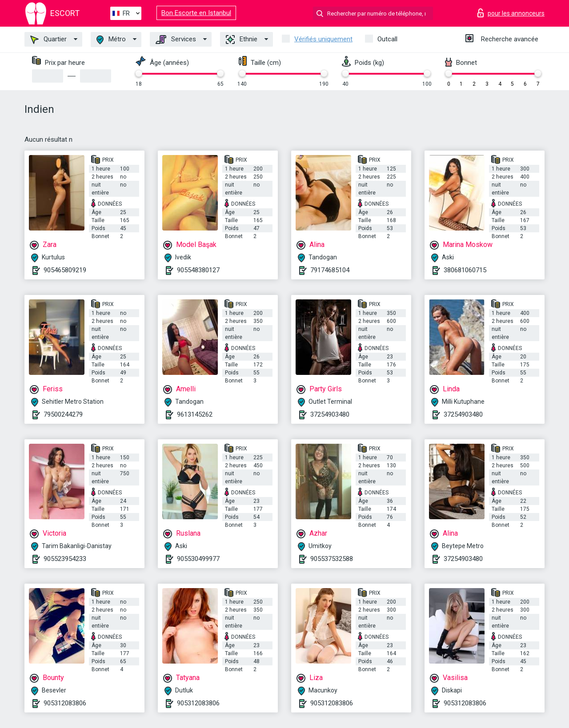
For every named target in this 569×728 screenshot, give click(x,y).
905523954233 (65, 559)
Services (176, 40)
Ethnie (242, 40)
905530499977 (198, 559)
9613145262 (195, 414)
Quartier (48, 40)
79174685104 (330, 270)
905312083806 (65, 703)
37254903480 (330, 414)
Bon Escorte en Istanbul (196, 13)
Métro (111, 40)
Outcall (387, 39)
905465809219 (65, 270)
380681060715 (465, 270)
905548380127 (198, 270)
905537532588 (332, 559)
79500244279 (63, 414)
